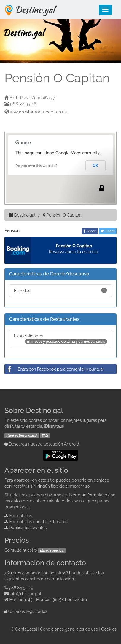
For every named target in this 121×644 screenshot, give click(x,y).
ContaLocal (26, 629)
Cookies (109, 629)
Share (90, 231)
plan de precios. (52, 550)
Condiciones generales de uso (69, 629)
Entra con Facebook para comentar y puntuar (54, 369)
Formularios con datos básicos (39, 522)
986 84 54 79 (21, 588)
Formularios (21, 516)
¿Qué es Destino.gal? (22, 435)
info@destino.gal (26, 594)
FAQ (45, 435)
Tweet (108, 231)
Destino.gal (35, 9)
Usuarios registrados (28, 611)
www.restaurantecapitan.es (39, 112)
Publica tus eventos (28, 528)
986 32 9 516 (23, 104)
